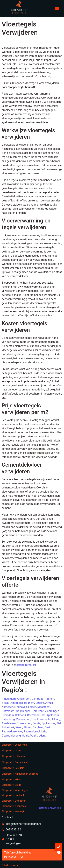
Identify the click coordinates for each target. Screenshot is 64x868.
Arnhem (49, 699)
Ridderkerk (8, 727)
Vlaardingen (52, 711)
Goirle (26, 736)
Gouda (36, 723)
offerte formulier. (26, 665)
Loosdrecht (44, 719)
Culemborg (8, 719)
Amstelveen (9, 723)
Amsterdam (9, 699)
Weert (19, 727)
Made (43, 731)
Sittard (28, 727)
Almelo (49, 703)
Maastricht (44, 707)
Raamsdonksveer (12, 731)
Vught (34, 736)
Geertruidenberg (11, 736)
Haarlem (29, 703)
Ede (34, 719)
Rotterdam (8, 711)
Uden (42, 736)
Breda (5, 703)
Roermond (33, 715)
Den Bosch (16, 703)
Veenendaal (23, 719)
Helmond (20, 715)
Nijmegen (7, 707)
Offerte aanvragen (11, 865)
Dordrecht (38, 711)
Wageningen (23, 711)
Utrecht (40, 703)
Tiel (59, 723)
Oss (43, 715)
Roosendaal (24, 723)
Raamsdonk (31, 731)
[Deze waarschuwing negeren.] (59, 853)
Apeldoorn (53, 715)
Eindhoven (21, 707)
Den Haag (38, 699)
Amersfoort (24, 699)
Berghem (38, 727)
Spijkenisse (48, 723)
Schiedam (8, 715)
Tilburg (56, 719)
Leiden (32, 707)
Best (47, 727)
